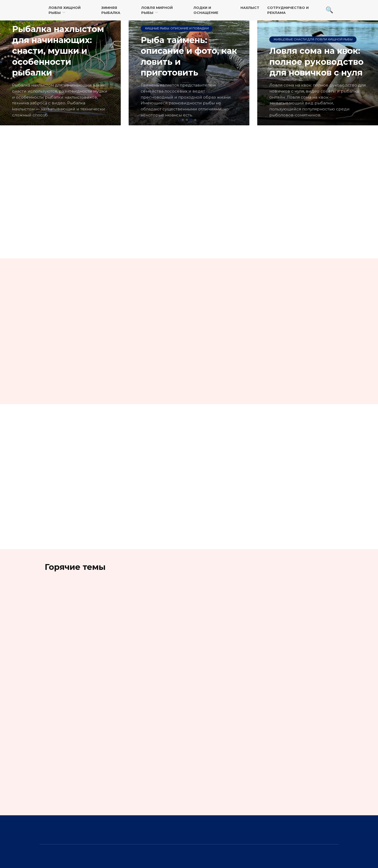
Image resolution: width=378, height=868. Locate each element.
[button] (183, 120)
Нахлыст (250, 8)
